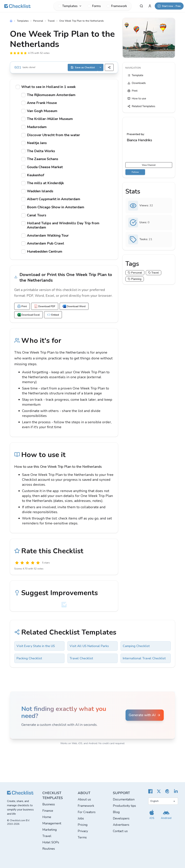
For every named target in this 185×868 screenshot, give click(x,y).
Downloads (137, 83)
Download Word (74, 306)
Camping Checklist (136, 646)
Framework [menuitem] (117, 6)
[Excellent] (38, 563)
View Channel (149, 165)
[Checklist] (17, 6)
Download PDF (45, 306)
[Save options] (101, 67)
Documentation (124, 799)
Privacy (83, 831)
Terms (82, 837)
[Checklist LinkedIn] (176, 791)
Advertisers (121, 825)
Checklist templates (53, 795)
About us (84, 799)
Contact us (120, 831)
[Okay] (27, 563)
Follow (135, 172)
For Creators (87, 812)
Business (49, 804)
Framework (86, 806)
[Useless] (17, 563)
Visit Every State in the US (36, 646)
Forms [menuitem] (94, 6)
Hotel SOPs (51, 842)
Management (52, 823)
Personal (38, 21)
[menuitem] (70, 6)
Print (22, 306)
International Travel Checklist (144, 658)
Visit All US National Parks (89, 646)
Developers (121, 818)
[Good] (33, 563)
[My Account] (150, 6)
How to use (137, 99)
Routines (49, 849)
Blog (116, 812)
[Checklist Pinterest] (167, 791)
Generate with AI (145, 715)
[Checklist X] (159, 791)
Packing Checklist (29, 658)
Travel (51, 21)
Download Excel (28, 315)
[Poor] (22, 563)
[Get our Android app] (166, 815)
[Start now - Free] (169, 6)
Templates (23, 21)
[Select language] (163, 801)
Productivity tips (124, 806)
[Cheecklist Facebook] (150, 791)
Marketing (50, 830)
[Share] (109, 67)
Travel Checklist (81, 658)
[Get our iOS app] (152, 815)
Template (135, 75)
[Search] (141, 6)
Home (47, 817)
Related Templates (141, 106)
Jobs (81, 818)
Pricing (83, 825)
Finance (48, 811)
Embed (53, 315)
